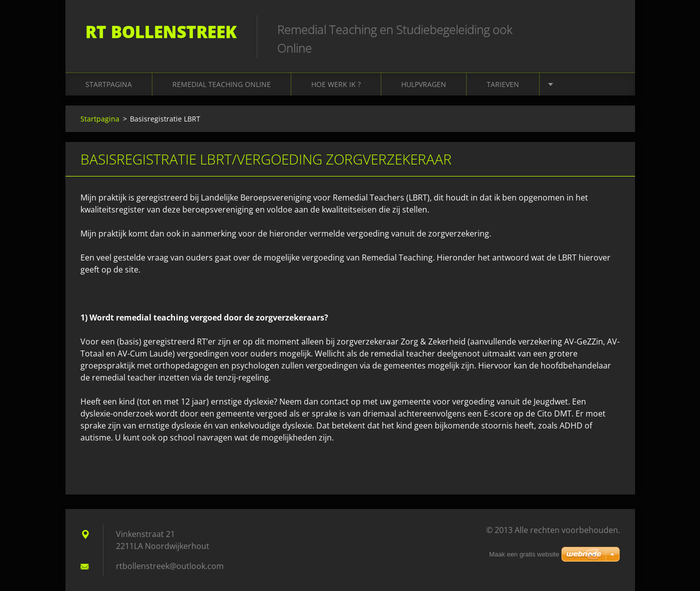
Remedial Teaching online (222, 84)
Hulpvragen (424, 84)
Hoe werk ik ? (336, 84)
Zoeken (609, 29)
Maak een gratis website (524, 554)
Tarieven (503, 84)
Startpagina (109, 84)
